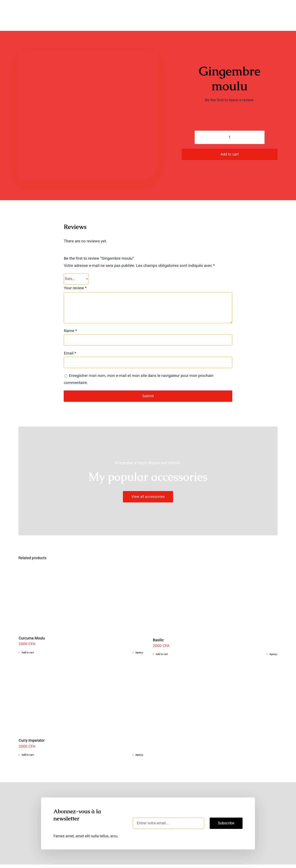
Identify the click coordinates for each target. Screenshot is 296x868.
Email (70, 340)
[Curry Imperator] (81, 686)
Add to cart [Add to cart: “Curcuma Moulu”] (28, 639)
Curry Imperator (32, 727)
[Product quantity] (230, 124)
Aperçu (139, 639)
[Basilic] (215, 584)
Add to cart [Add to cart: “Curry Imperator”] (28, 741)
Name (70, 317)
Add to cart (230, 141)
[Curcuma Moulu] (81, 583)
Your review (75, 275)
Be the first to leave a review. (230, 87)
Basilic (158, 627)
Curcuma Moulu (32, 625)
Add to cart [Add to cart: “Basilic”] (162, 641)
